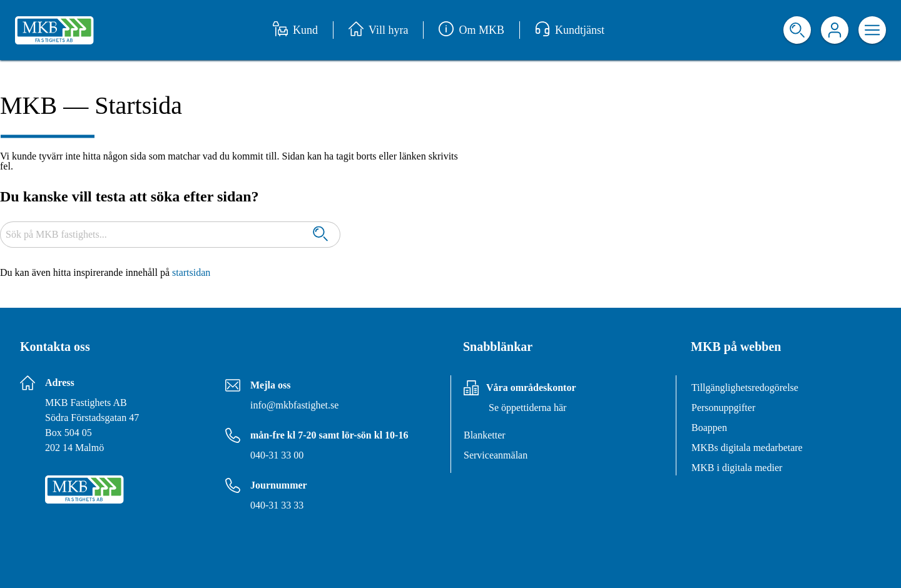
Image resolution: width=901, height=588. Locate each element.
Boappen (709, 428)
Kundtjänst (570, 30)
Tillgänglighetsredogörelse (745, 388)
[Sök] (320, 235)
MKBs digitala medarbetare (747, 448)
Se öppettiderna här (527, 408)
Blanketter (485, 435)
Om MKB (471, 30)
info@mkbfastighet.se (294, 405)
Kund (295, 30)
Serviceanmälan (496, 455)
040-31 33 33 (277, 505)
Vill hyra (378, 30)
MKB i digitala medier (737, 468)
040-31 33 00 (277, 455)
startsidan (191, 272)
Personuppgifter (723, 408)
